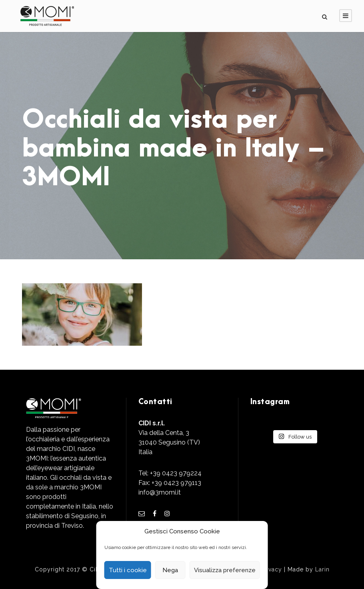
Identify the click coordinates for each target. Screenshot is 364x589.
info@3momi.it (160, 492)
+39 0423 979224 (176, 473)
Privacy (271, 569)
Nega (170, 570)
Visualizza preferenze (225, 570)
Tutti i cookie (128, 570)
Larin (322, 569)
